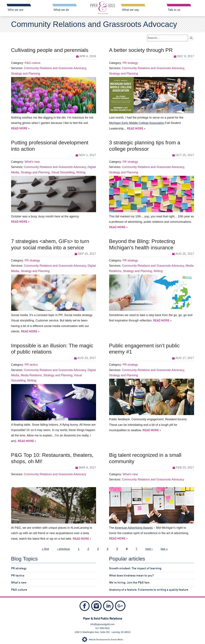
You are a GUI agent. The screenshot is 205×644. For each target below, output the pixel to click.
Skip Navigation (5, 2)
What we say (131, 10)
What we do (61, 10)
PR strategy (130, 63)
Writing (81, 172)
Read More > (20, 129)
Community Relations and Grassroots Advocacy (55, 68)
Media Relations (31, 375)
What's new (32, 162)
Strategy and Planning (26, 74)
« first (45, 549)
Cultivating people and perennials (50, 50)
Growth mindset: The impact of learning (135, 568)
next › (149, 549)
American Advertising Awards (134, 528)
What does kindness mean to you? (131, 576)
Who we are (16, 10)
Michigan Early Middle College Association (137, 123)
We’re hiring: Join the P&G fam (129, 583)
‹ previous (63, 549)
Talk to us (174, 10)
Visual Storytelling (63, 172)
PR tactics (31, 365)
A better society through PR (141, 50)
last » (164, 549)
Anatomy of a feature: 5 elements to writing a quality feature (149, 590)
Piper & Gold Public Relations (102, 619)
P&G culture (33, 63)
